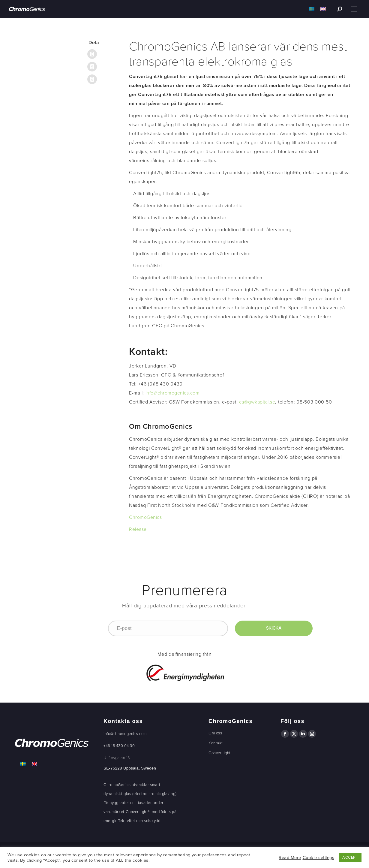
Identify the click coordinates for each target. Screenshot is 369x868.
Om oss (215, 733)
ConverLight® (138, 812)
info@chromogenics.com (173, 393)
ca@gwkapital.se (257, 402)
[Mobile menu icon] (354, 9)
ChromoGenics (145, 517)
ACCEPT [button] (350, 857)
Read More (290, 858)
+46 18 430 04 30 (119, 746)
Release (138, 529)
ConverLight (220, 753)
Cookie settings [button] (319, 858)
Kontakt (216, 743)
